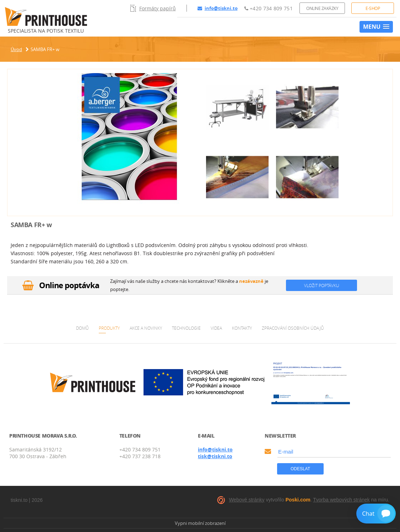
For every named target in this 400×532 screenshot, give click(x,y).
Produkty (109, 328)
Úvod (16, 49)
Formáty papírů (153, 8)
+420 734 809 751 (269, 8)
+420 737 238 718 (140, 456)
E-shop (373, 8)
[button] (376, 27)
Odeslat (300, 469)
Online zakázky (322, 8)
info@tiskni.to (218, 8)
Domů (82, 328)
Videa (216, 328)
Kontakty (242, 328)
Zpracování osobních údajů (293, 328)
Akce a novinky (146, 328)
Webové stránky (247, 500)
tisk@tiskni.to (215, 456)
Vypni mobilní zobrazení (200, 523)
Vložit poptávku (322, 285)
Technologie (186, 328)
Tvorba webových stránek (341, 500)
